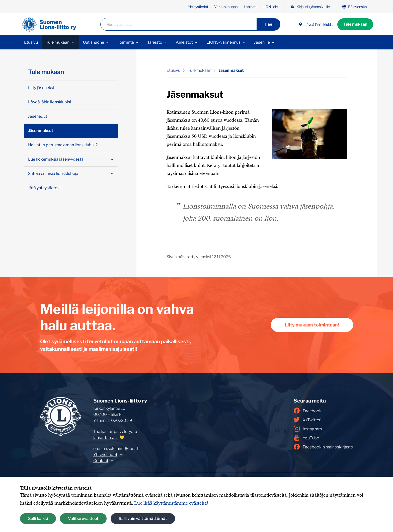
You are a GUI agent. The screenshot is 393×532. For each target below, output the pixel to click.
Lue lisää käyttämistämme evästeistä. (172, 503)
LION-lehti (271, 7)
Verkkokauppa (226, 7)
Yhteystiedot (198, 7)
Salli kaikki (38, 519)
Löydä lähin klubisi (316, 24)
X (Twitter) (308, 420)
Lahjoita (250, 7)
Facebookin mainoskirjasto (323, 447)
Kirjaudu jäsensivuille (310, 7)
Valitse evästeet (83, 519)
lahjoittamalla (106, 438)
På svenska (355, 7)
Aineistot (184, 42)
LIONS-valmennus (223, 42)
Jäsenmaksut (41, 131)
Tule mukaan (355, 24)
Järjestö (155, 42)
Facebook (308, 411)
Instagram (308, 429)
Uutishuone (94, 42)
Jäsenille (262, 42)
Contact (101, 461)
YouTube (306, 438)
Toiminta (126, 42)
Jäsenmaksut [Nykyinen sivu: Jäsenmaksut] (231, 70)
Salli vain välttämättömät (143, 519)
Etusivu (31, 42)
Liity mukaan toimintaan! (312, 325)
